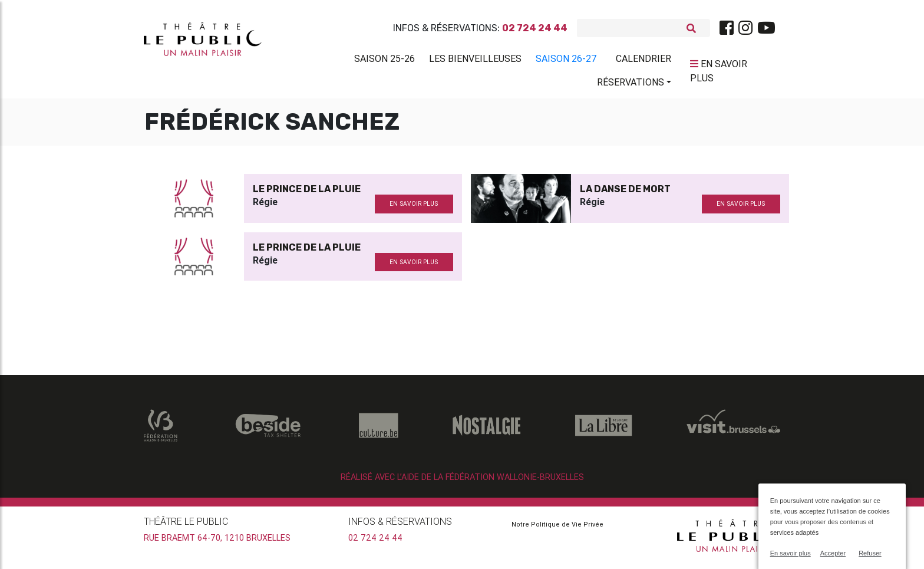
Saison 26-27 (566, 61)
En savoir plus (791, 553)
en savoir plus (414, 208)
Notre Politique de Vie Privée (557, 529)
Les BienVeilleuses (475, 61)
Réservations (631, 84)
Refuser (870, 553)
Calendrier (643, 61)
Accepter (833, 553)
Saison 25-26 (385, 61)
